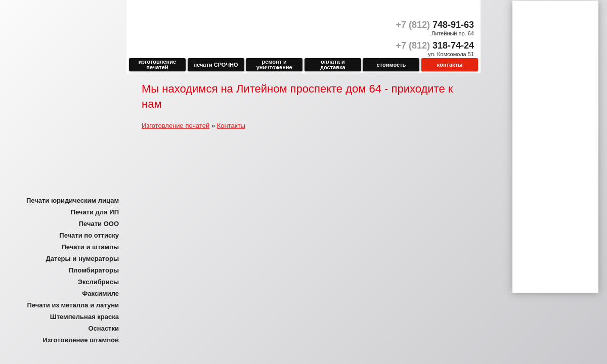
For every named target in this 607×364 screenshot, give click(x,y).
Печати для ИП (95, 212)
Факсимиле (100, 293)
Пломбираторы (94, 270)
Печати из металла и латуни (73, 305)
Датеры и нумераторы (82, 259)
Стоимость (392, 65)
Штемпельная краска (84, 317)
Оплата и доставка (333, 64)
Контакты (450, 65)
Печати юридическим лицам (73, 200)
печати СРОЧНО (216, 65)
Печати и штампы (90, 247)
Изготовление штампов (81, 340)
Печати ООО (99, 224)
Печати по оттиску (89, 235)
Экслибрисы (98, 282)
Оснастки (103, 328)
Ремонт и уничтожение (274, 64)
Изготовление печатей (157, 64)
